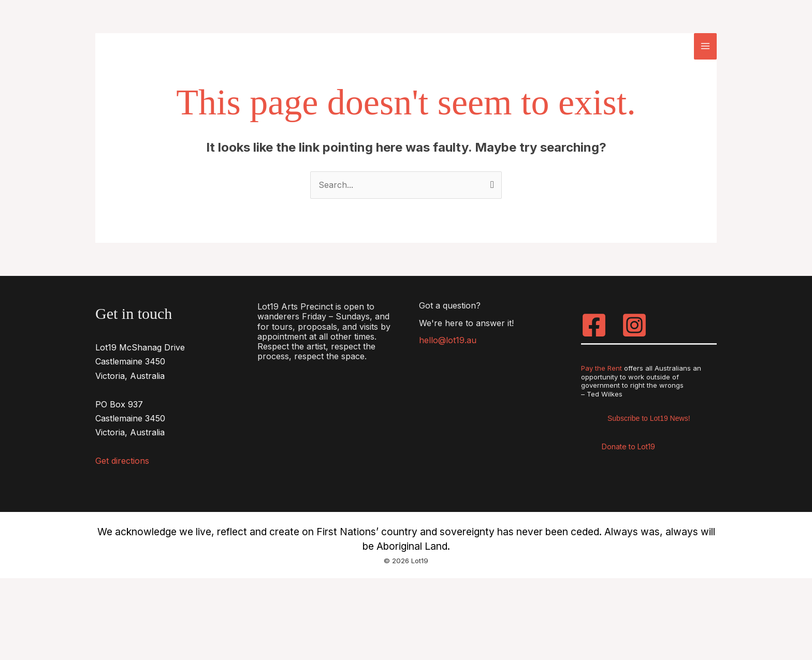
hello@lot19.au (448, 340)
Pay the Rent (601, 368)
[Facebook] (594, 325)
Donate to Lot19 (628, 446)
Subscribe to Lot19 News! (649, 418)
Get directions (122, 461)
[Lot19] (155, 46)
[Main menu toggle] (705, 46)
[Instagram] (634, 325)
